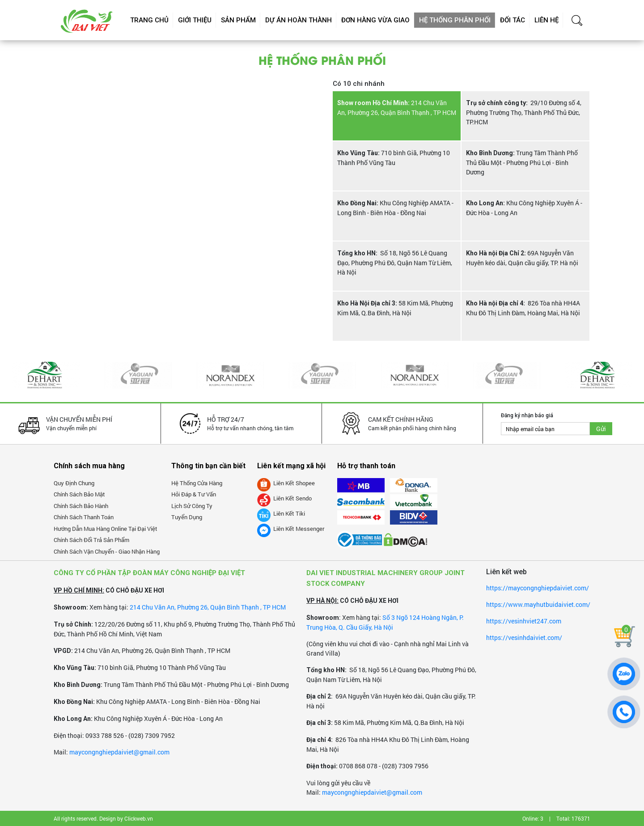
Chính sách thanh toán (84, 517)
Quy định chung (74, 483)
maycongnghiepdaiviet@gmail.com (119, 752)
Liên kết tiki (281, 513)
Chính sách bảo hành (81, 506)
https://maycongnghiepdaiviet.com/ (538, 588)
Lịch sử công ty (192, 506)
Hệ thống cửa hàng (197, 483)
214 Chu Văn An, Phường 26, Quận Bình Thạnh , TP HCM (208, 607)
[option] (46, 375)
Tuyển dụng (187, 517)
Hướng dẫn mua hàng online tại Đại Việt (106, 529)
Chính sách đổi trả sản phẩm (91, 540)
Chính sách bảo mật (79, 494)
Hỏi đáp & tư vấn (194, 494)
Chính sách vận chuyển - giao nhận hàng (107, 551)
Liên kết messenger (291, 529)
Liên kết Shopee (286, 483)
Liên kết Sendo (284, 498)
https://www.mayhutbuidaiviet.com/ (538, 604)
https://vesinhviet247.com (524, 621)
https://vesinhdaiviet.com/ (524, 638)
